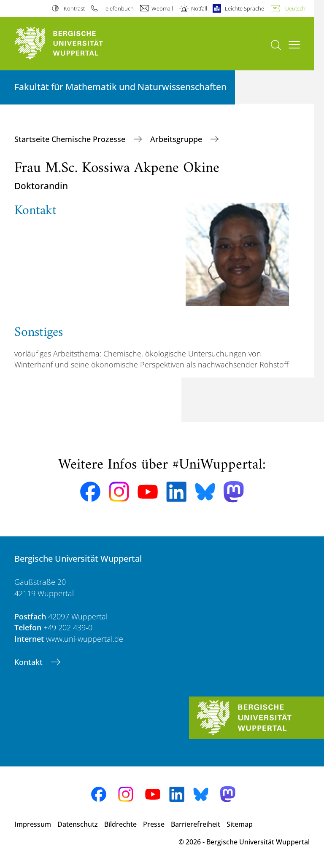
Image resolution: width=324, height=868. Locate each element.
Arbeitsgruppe (177, 139)
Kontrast (74, 8)
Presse (154, 824)
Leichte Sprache (244, 8)
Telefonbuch (118, 8)
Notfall (199, 8)
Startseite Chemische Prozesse (71, 139)
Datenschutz (78, 824)
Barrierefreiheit (196, 824)
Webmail (162, 8)
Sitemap (240, 824)
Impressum (33, 824)
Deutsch (295, 8)
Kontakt (30, 662)
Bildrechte (120, 824)
